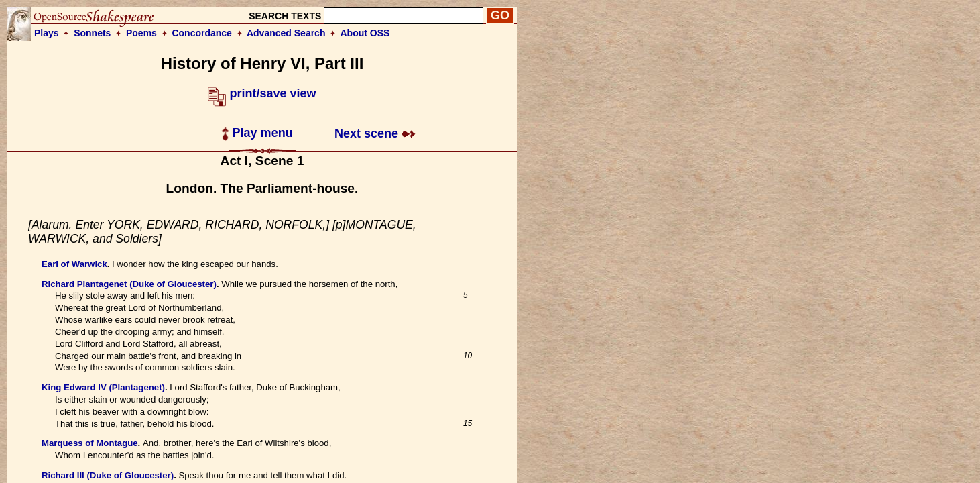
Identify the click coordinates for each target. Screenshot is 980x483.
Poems (141, 33)
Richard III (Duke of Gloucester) (108, 475)
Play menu (257, 133)
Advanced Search (286, 33)
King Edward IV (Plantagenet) (103, 387)
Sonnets (92, 33)
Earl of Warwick (74, 264)
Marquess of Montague (90, 443)
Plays (47, 33)
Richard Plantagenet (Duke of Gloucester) (129, 284)
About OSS (365, 33)
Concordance (201, 33)
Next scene (375, 133)
